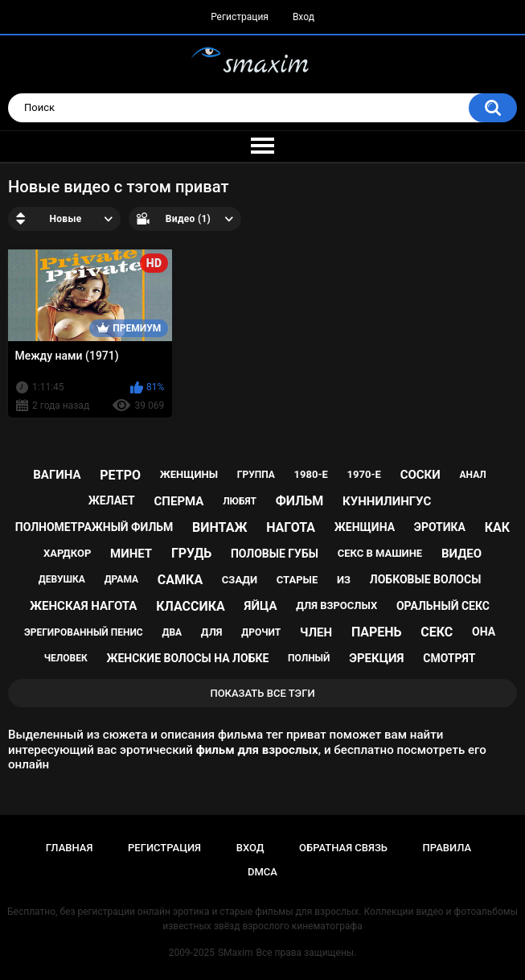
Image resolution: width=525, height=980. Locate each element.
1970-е (364, 474)
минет (131, 554)
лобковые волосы (426, 579)
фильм (300, 501)
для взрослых (336, 605)
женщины (189, 474)
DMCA (262, 872)
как (497, 527)
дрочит (261, 632)
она (484, 632)
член (316, 632)
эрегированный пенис (84, 632)
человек (66, 658)
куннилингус (387, 501)
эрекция (376, 658)
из (344, 580)
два (172, 632)
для (212, 632)
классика (191, 606)
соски (420, 475)
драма (121, 579)
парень (377, 632)
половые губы (275, 554)
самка (180, 580)
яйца (261, 606)
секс (437, 632)
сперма (179, 501)
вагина (57, 475)
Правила (447, 848)
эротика (440, 527)
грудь (191, 553)
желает (112, 500)
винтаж (219, 527)
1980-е (311, 474)
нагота (291, 527)
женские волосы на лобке (187, 658)
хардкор (67, 553)
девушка (62, 579)
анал (473, 475)
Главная (70, 848)
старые (297, 580)
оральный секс (443, 606)
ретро (120, 475)
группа (256, 475)
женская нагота (83, 606)
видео (461, 554)
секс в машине (380, 553)
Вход (304, 17)
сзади (240, 580)
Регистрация (240, 17)
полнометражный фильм (94, 527)
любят (240, 501)
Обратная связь (343, 848)
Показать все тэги (262, 693)
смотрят (449, 658)
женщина (365, 527)
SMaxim (236, 953)
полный (309, 658)
